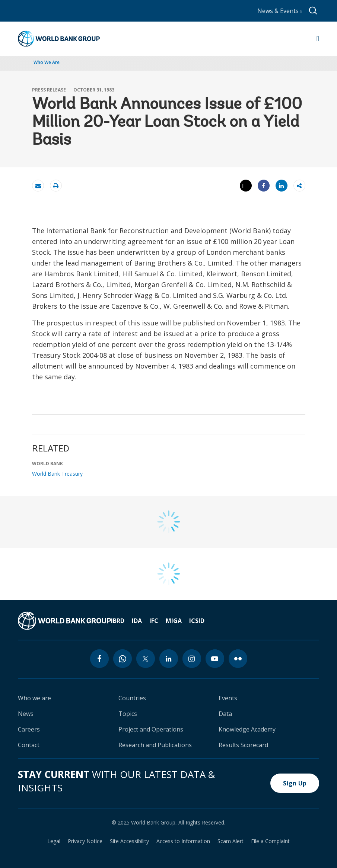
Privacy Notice (85, 841)
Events (228, 698)
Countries (132, 698)
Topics (128, 714)
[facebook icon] (99, 659)
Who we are (34, 698)
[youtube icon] (215, 659)
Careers (29, 729)
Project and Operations (151, 729)
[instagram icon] (192, 659)
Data (225, 714)
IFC (154, 621)
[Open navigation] (318, 39)
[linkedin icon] (169, 659)
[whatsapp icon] (123, 659)
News (26, 714)
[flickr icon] (238, 659)
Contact (29, 745)
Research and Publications (155, 745)
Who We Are (47, 62)
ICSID (197, 621)
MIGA (174, 621)
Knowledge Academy (247, 729)
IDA (137, 621)
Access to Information (183, 841)
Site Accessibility (129, 841)
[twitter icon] (146, 659)
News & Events (279, 11)
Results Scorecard (243, 745)
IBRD (118, 621)
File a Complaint (270, 841)
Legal (54, 841)
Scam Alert (231, 841)
